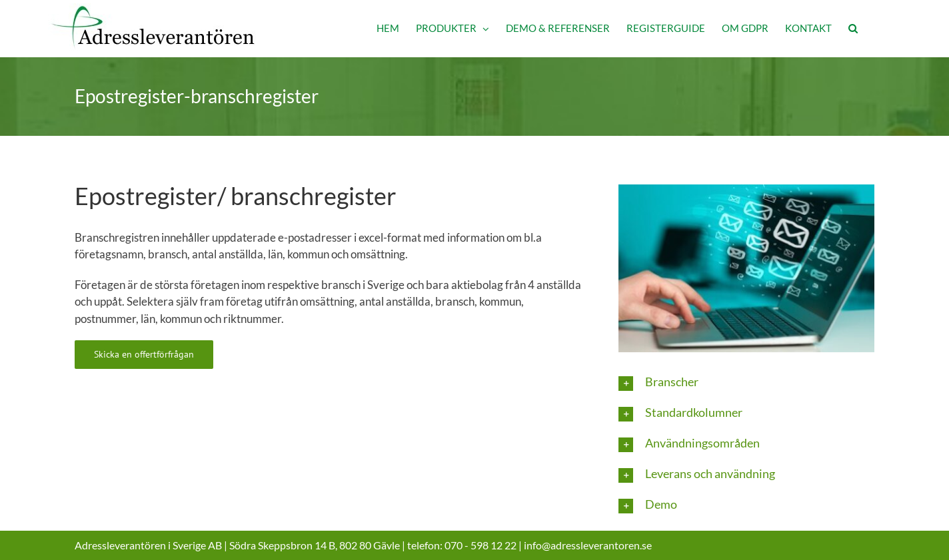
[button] (853, 28)
